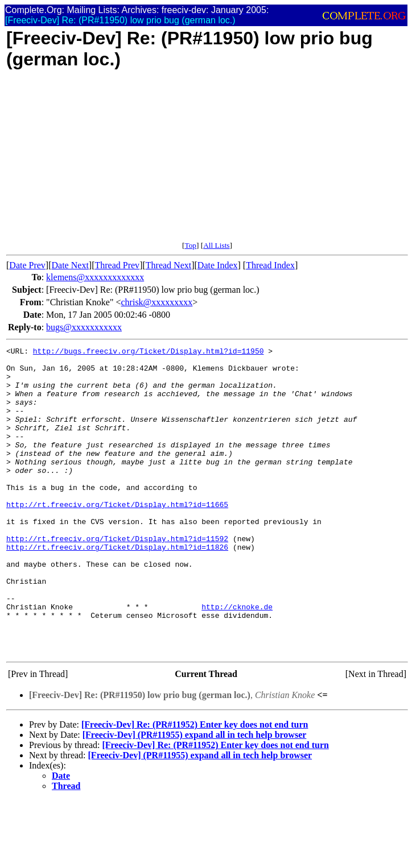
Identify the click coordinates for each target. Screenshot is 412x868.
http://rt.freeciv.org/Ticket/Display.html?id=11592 (117, 578)
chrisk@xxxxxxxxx (157, 302)
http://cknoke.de (237, 659)
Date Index (218, 265)
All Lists (216, 245)
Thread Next (168, 265)
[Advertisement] (207, 161)
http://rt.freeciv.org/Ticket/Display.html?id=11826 (117, 588)
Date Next (70, 265)
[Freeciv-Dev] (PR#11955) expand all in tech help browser (195, 796)
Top (190, 245)
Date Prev (27, 265)
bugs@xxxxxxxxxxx (84, 327)
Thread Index (270, 265)
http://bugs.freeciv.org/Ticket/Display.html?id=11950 (149, 352)
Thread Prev (117, 265)
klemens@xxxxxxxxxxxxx (95, 277)
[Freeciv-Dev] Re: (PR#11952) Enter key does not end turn (195, 786)
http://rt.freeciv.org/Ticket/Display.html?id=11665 (117, 537)
